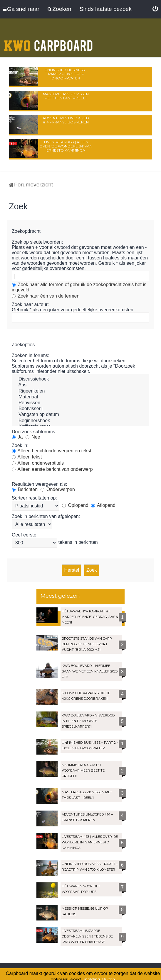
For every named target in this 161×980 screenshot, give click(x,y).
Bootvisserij (80, 409)
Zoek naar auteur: (30, 304)
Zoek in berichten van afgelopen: (46, 516)
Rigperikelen (80, 391)
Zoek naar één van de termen (46, 296)
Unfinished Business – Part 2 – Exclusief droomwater (66, 74)
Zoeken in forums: (31, 355)
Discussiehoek (80, 379)
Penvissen (80, 403)
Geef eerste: (25, 535)
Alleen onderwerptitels (38, 463)
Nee (33, 437)
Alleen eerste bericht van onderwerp (52, 469)
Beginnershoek (80, 421)
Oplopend (75, 505)
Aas (80, 385)
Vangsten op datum (80, 415)
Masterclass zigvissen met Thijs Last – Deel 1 (66, 96)
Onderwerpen (58, 489)
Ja (17, 437)
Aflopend (103, 505)
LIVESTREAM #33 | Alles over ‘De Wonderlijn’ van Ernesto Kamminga (66, 146)
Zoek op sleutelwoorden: (37, 242)
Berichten (25, 489)
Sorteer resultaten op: (34, 498)
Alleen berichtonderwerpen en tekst (51, 451)
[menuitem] (155, 9)
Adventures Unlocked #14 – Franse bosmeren (66, 120)
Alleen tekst (27, 457)
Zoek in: (20, 445)
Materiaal (80, 397)
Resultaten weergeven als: (40, 484)
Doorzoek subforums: (34, 432)
